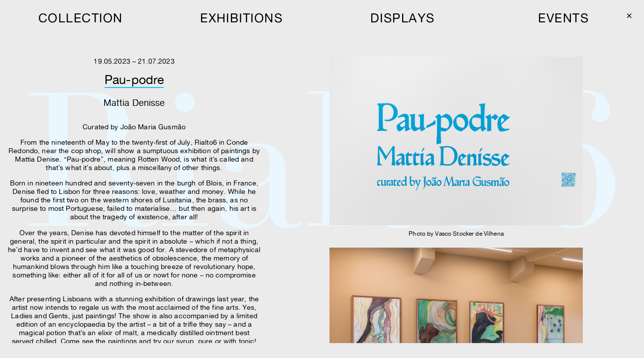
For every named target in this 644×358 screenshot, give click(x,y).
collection (81, 18)
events (563, 18)
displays (403, 18)
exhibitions (241, 18)
